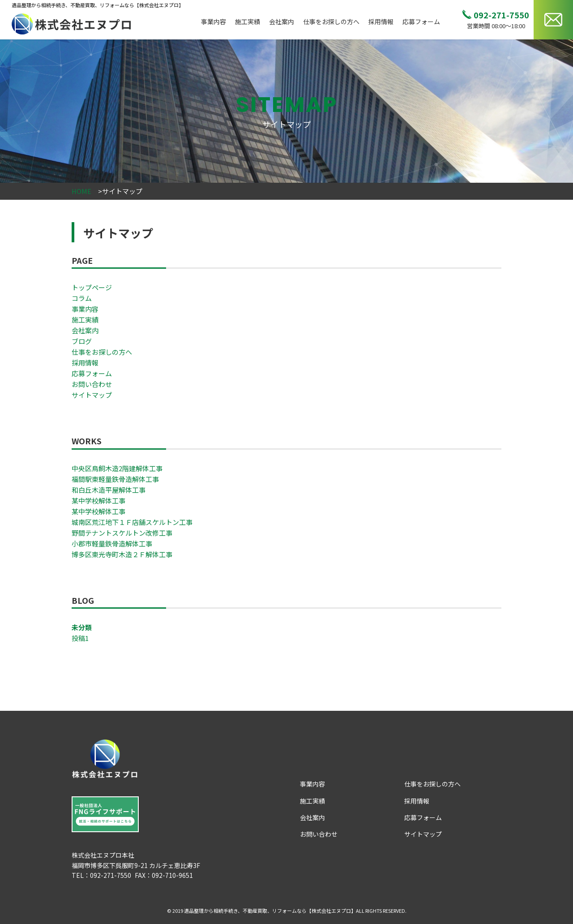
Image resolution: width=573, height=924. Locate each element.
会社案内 (282, 21)
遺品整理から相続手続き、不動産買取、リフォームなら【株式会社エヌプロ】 (270, 911)
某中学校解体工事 (98, 501)
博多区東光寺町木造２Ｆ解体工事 (122, 554)
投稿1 (80, 638)
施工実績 (248, 21)
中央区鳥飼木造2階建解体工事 (117, 468)
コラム (82, 298)
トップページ (92, 287)
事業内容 (214, 21)
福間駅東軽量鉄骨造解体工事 (115, 479)
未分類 (82, 627)
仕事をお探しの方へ (331, 21)
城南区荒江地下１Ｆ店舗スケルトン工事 (132, 522)
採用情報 (381, 21)
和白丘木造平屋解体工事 (109, 490)
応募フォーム (421, 21)
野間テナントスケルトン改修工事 (122, 533)
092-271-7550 (501, 15)
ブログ (82, 341)
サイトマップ (92, 395)
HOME (82, 191)
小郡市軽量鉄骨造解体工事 (112, 544)
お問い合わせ (92, 384)
